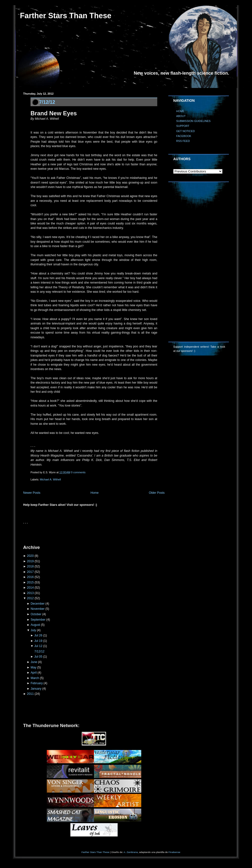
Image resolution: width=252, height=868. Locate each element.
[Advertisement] (81, 533)
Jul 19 (38, 641)
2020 (30, 556)
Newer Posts (32, 493)
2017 (30, 572)
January (36, 689)
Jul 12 (38, 646)
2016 (30, 577)
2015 (30, 582)
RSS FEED (183, 141)
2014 (30, 588)
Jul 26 (38, 635)
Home (95, 493)
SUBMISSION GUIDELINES (193, 121)
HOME (180, 111)
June (34, 662)
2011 (30, 694)
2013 (30, 593)
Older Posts (157, 493)
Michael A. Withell (50, 479)
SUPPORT (183, 126)
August (35, 625)
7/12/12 (47, 102)
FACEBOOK (184, 136)
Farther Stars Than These (66, 16)
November (38, 609)
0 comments (78, 472)
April (34, 673)
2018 (30, 566)
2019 (30, 561)
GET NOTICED (186, 131)
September (38, 620)
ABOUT (181, 116)
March (35, 678)
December (38, 604)
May (33, 667)
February (37, 683)
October (36, 614)
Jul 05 (38, 657)
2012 (30, 598)
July (33, 630)
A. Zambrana (131, 852)
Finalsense (174, 852)
